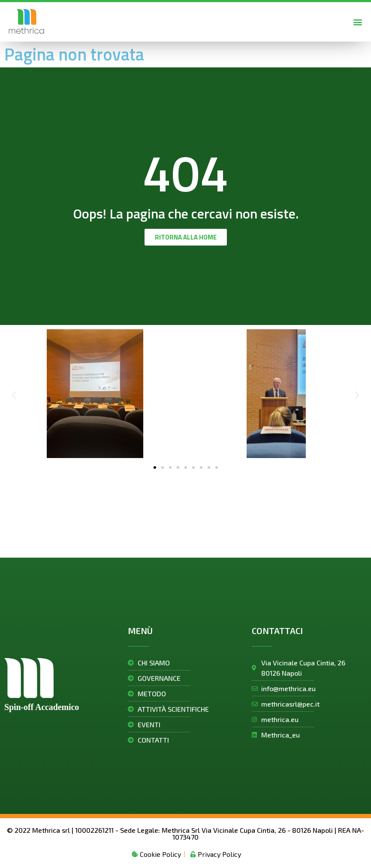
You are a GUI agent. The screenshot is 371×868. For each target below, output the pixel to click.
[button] (357, 22)
